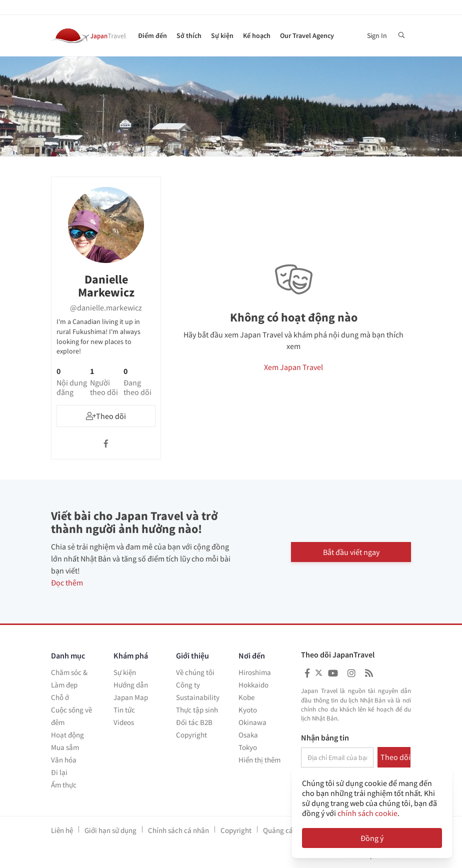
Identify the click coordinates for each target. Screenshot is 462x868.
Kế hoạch (257, 35)
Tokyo (248, 747)
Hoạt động (67, 735)
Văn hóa (64, 760)
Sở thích (189, 35)
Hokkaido (253, 685)
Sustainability (198, 697)
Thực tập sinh (197, 710)
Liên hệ (62, 830)
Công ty (188, 685)
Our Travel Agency (307, 35)
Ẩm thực (64, 785)
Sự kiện (222, 35)
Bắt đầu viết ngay (351, 551)
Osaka (248, 735)
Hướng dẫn (131, 685)
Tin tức (124, 710)
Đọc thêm (67, 582)
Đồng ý (372, 838)
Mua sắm (65, 747)
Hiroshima (255, 672)
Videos (124, 722)
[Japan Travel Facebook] (307, 673)
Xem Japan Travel (293, 367)
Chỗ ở (60, 697)
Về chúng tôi (195, 672)
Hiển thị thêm (259, 760)
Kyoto (248, 710)
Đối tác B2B (194, 722)
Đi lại (59, 772)
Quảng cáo (280, 830)
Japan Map (131, 697)
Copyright (191, 735)
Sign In (377, 35)
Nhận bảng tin (325, 738)
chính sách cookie (367, 813)
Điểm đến (152, 35)
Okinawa (252, 722)
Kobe (246, 697)
